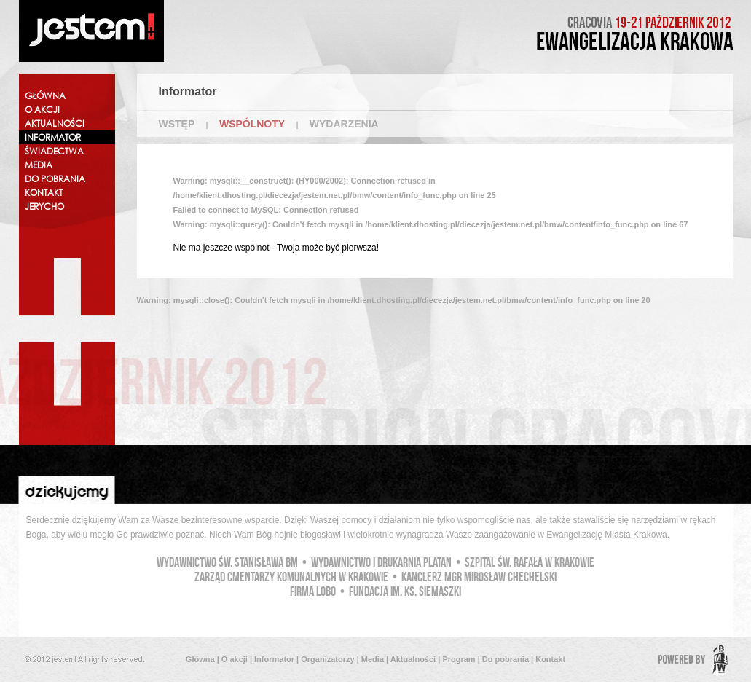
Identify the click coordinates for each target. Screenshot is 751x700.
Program (459, 659)
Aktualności (413, 659)
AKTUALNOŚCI (55, 123)
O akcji (235, 659)
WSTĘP (177, 124)
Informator (274, 659)
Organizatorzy (327, 659)
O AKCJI (42, 110)
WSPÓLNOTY (252, 124)
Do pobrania (506, 659)
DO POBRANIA (55, 179)
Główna (200, 659)
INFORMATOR (53, 137)
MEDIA (39, 165)
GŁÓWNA (45, 96)
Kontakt (550, 659)
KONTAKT (44, 193)
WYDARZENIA (344, 124)
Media (373, 659)
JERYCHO (44, 207)
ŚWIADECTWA (54, 151)
